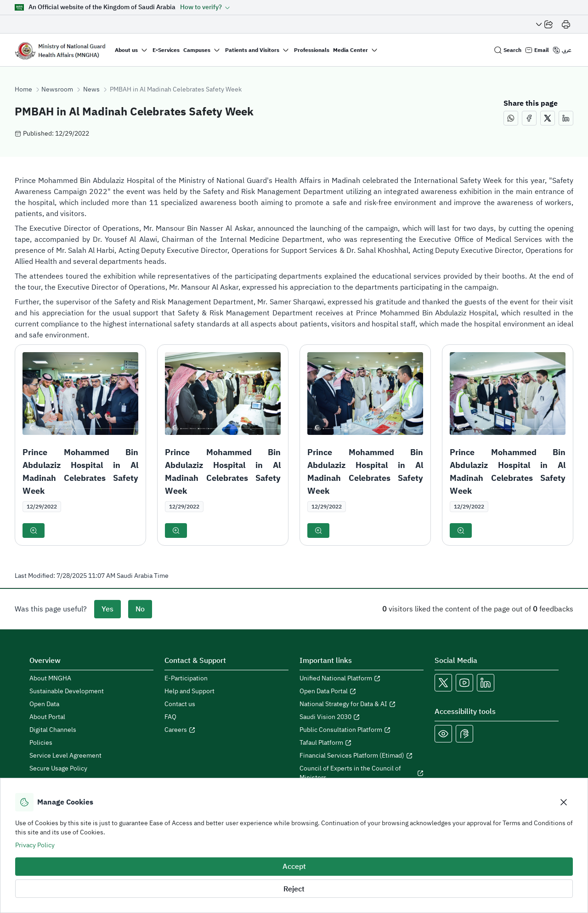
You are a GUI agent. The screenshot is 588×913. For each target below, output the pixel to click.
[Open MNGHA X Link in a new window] (443, 683)
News (91, 90)
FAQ (170, 717)
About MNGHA (50, 679)
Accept (294, 867)
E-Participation (186, 679)
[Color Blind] (443, 734)
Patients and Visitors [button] (252, 50)
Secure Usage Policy (58, 769)
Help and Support (189, 691)
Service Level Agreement (65, 756)
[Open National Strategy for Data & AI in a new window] (362, 704)
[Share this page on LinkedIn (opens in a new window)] (566, 118)
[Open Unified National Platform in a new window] (362, 679)
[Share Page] (544, 24)
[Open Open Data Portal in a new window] (362, 691)
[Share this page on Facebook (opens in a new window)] (529, 118)
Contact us (180, 704)
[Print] (566, 24)
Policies (41, 743)
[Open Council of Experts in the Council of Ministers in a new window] (362, 773)
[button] (205, 7)
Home (23, 90)
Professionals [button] (312, 50)
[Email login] (537, 50)
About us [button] (126, 50)
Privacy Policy (35, 845)
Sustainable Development (67, 691)
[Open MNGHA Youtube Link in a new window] (464, 683)
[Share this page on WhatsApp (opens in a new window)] (511, 118)
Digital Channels (53, 730)
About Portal (47, 717)
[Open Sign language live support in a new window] (464, 734)
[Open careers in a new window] (226, 730)
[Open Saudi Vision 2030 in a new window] (362, 717)
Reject (294, 889)
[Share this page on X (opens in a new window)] (548, 118)
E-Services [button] (166, 50)
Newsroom (57, 90)
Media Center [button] (351, 50)
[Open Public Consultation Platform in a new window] (362, 730)
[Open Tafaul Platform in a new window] (362, 743)
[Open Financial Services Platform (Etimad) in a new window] (362, 756)
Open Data (44, 704)
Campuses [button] (197, 50)
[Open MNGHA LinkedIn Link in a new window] (486, 683)
